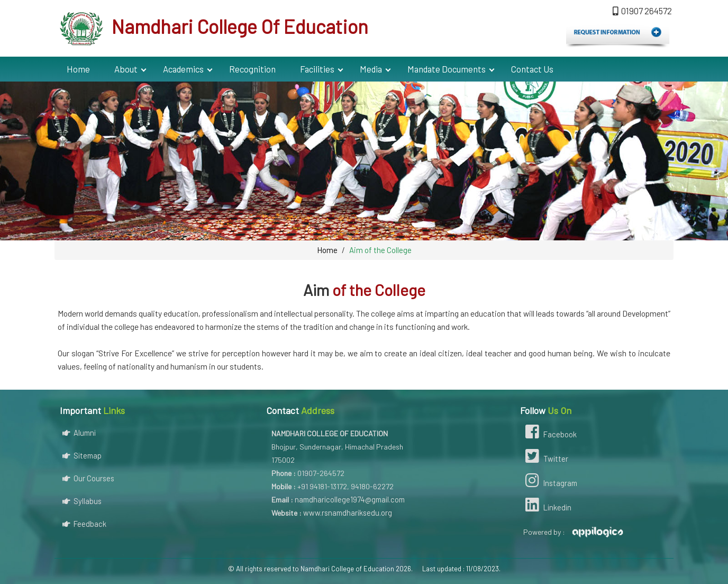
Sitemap (82, 455)
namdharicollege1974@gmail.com (350, 499)
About (126, 69)
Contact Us (532, 69)
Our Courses (88, 478)
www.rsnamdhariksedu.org (348, 513)
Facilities (317, 69)
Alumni (79, 433)
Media (371, 69)
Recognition (252, 69)
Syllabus (82, 501)
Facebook (550, 433)
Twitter (545, 457)
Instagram (550, 482)
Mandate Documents (447, 69)
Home (78, 69)
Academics (183, 69)
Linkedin (547, 506)
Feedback (84, 524)
